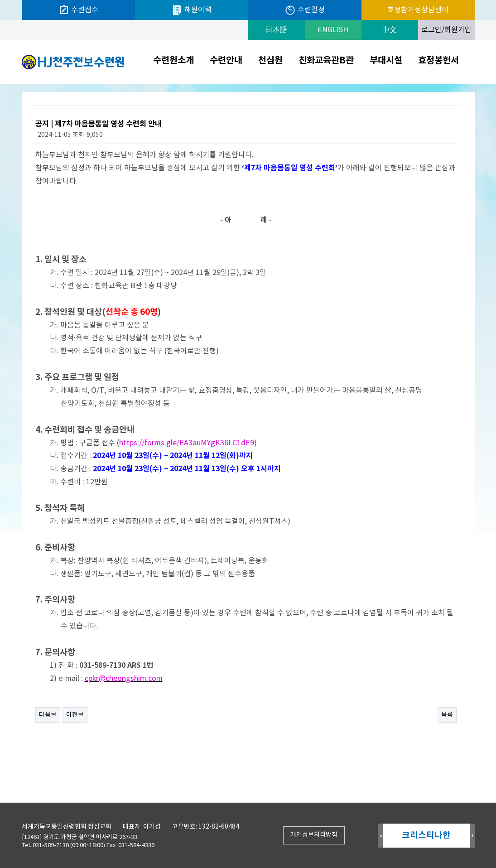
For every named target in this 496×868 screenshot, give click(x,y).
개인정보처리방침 (314, 835)
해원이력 (191, 10)
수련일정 (305, 10)
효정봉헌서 (438, 61)
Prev (380, 836)
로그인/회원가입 (446, 30)
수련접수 (78, 10)
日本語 (276, 30)
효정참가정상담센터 (418, 10)
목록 (447, 715)
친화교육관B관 (326, 61)
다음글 (48, 715)
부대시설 (386, 61)
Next (472, 836)
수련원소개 (173, 61)
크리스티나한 (426, 835)
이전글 (75, 715)
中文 (390, 30)
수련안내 (226, 61)
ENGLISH (333, 30)
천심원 (270, 61)
